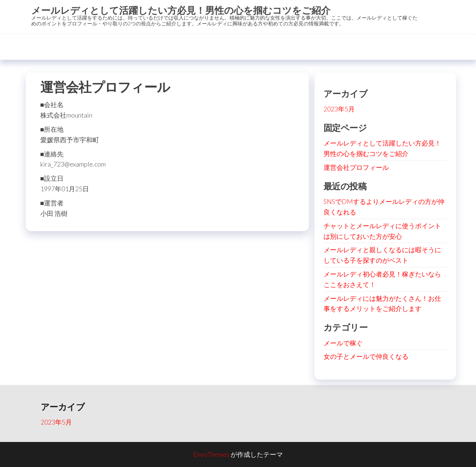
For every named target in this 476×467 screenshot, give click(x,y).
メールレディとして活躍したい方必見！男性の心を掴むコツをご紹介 (181, 10)
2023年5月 (339, 109)
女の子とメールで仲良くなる (366, 356)
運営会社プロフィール (356, 167)
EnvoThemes (211, 454)
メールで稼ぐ (343, 343)
